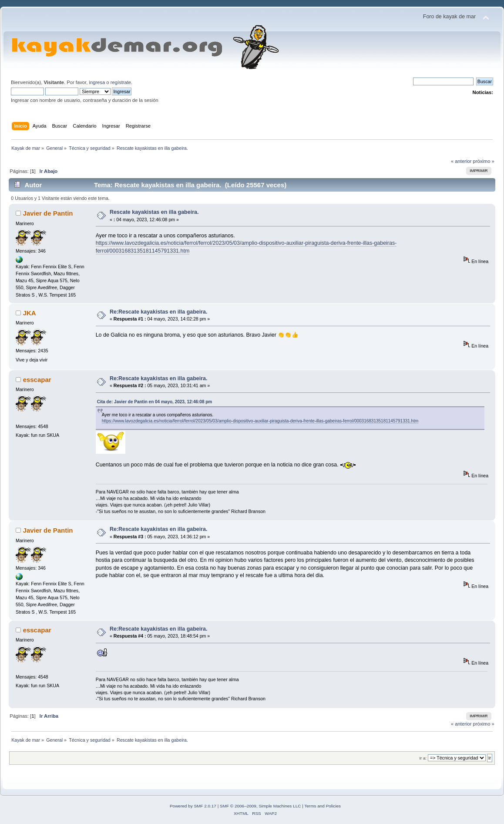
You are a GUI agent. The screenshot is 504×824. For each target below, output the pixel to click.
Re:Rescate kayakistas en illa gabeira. (159, 312)
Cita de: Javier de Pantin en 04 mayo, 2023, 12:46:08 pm (155, 402)
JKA (30, 313)
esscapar (37, 380)
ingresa (97, 82)
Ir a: (423, 758)
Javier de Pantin (48, 213)
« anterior (461, 161)
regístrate (121, 82)
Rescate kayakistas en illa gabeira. (154, 212)
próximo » (484, 161)
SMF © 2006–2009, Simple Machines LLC (260, 806)
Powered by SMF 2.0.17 (193, 806)
